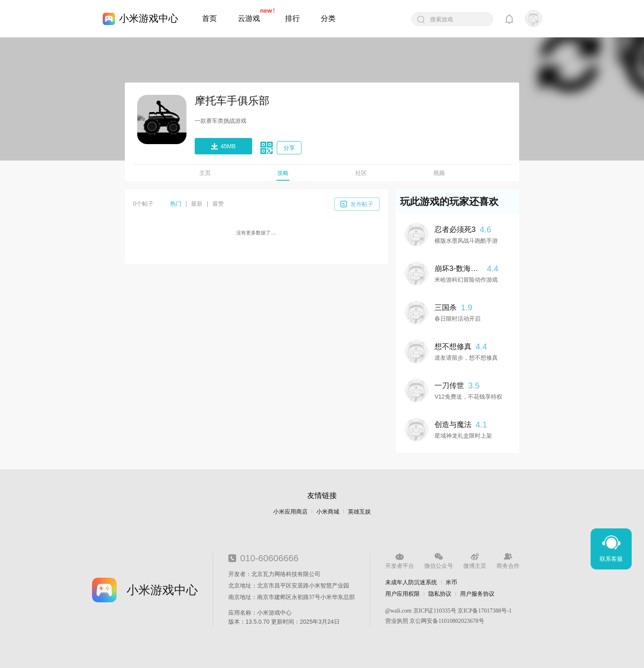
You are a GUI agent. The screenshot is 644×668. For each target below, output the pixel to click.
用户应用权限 (402, 594)
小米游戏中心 (149, 18)
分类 (328, 18)
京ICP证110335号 (435, 611)
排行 (292, 18)
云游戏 (249, 18)
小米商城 (328, 512)
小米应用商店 (290, 512)
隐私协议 (440, 594)
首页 (209, 18)
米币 (451, 582)
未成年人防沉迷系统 (411, 582)
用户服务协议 (477, 594)
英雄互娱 (359, 512)
